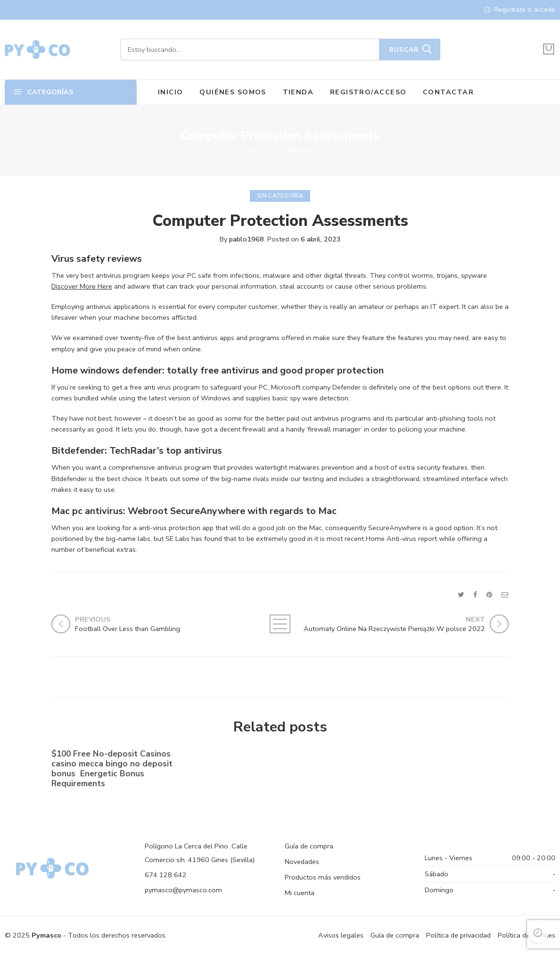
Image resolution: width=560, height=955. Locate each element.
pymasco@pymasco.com (183, 890)
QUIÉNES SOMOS (233, 92)
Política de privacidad (458, 935)
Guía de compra (309, 846)
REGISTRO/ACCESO (368, 92)
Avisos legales (341, 935)
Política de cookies (527, 935)
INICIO (171, 92)
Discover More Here (82, 286)
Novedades (302, 862)
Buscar (404, 50)
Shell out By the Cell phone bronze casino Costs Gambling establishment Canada (432, 768)
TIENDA (298, 92)
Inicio (254, 149)
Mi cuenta (300, 893)
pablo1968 (247, 239)
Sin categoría (294, 149)
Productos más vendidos (323, 877)
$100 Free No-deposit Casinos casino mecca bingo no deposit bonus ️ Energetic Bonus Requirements (112, 771)
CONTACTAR (448, 92)
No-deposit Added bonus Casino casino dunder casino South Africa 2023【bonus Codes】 (274, 767)
